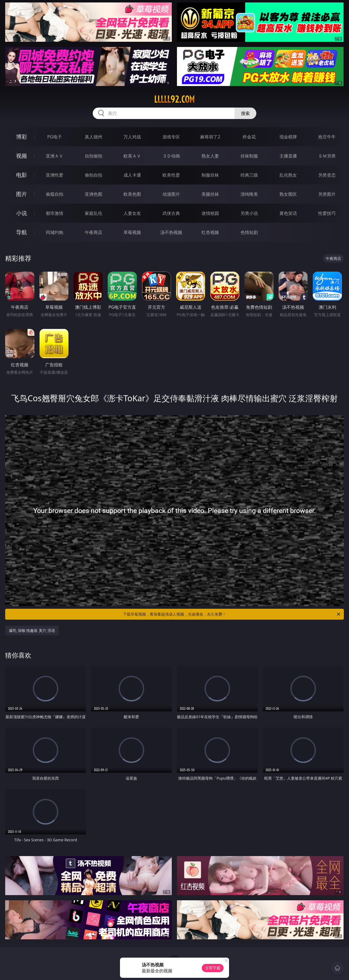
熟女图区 (288, 194)
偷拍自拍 (94, 175)
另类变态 (327, 175)
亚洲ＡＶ (55, 156)
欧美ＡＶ (132, 156)
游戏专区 (171, 137)
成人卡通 (132, 175)
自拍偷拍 (94, 156)
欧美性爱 (171, 175)
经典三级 (249, 175)
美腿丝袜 (210, 194)
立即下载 (213, 968)
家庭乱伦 (94, 213)
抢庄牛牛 (327, 137)
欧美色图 (132, 194)
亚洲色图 (94, 194)
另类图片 (327, 194)
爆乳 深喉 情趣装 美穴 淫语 (32, 630)
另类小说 (249, 213)
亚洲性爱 (55, 175)
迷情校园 (210, 213)
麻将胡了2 (210, 137)
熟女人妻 (210, 156)
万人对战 (132, 137)
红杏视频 (210, 232)
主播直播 (288, 156)
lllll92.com (174, 99)
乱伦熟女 (288, 175)
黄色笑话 (288, 213)
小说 (22, 213)
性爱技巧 (327, 213)
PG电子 (54, 137)
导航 (22, 232)
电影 (22, 175)
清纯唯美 (249, 194)
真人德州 (94, 137)
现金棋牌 (288, 137)
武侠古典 (171, 213)
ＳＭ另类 (327, 156)
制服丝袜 (210, 175)
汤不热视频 (171, 232)
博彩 (22, 137)
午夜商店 (94, 232)
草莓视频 (132, 232)
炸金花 (249, 137)
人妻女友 (132, 213)
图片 (22, 194)
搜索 (245, 113)
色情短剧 (249, 232)
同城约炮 (55, 232)
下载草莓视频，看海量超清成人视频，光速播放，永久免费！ (232, 614)
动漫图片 (171, 194)
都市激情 (55, 213)
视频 (22, 156)
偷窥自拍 (55, 194)
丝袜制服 (249, 156)
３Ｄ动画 (171, 156)
